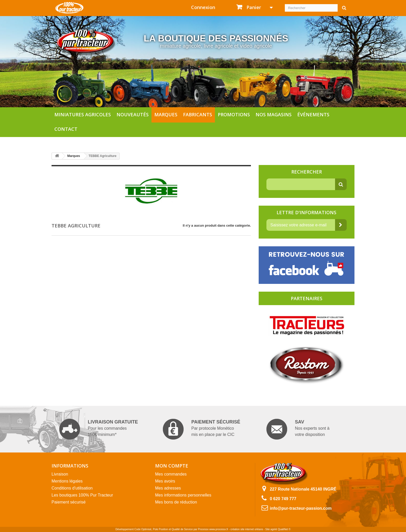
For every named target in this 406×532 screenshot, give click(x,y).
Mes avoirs (165, 481)
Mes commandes (171, 474)
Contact (66, 129)
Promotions (234, 114)
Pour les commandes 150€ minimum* (99, 429)
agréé (274, 529)
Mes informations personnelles (183, 495)
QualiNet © (284, 529)
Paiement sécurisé (69, 502)
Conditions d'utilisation (72, 488)
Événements (313, 114)
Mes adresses (168, 488)
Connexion (203, 7)
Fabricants (198, 114)
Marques (166, 114)
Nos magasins (274, 114)
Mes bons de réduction (176, 502)
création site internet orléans (247, 529)
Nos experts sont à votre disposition (298, 429)
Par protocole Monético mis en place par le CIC (202, 429)
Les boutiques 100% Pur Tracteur (82, 495)
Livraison (60, 474)
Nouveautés (133, 114)
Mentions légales (67, 481)
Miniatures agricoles (83, 114)
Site (268, 529)
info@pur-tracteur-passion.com (301, 508)
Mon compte (172, 466)
